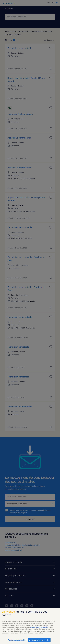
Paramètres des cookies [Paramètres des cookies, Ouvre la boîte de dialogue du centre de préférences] (17, 641)
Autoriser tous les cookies (39, 641)
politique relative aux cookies (39, 628)
